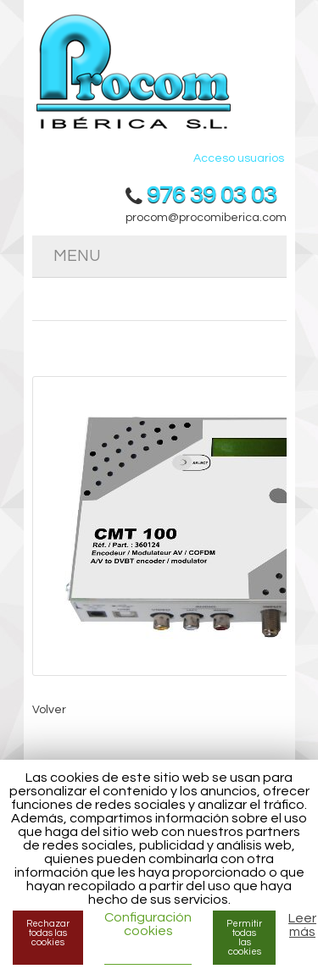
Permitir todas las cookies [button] (244, 938)
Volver (49, 710)
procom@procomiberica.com (206, 218)
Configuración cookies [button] (148, 924)
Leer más (302, 925)
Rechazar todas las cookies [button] (48, 933)
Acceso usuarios (239, 158)
